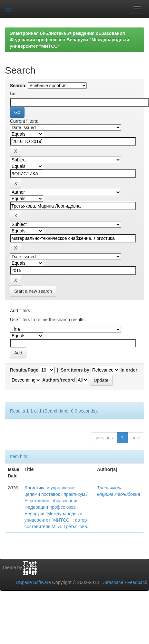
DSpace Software (33, 582)
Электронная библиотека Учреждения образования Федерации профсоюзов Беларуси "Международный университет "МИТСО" (70, 40)
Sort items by (75, 370)
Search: (18, 86)
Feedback (137, 582)
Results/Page (24, 370)
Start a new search (33, 291)
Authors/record (59, 380)
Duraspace (112, 582)
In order (129, 370)
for (13, 94)
